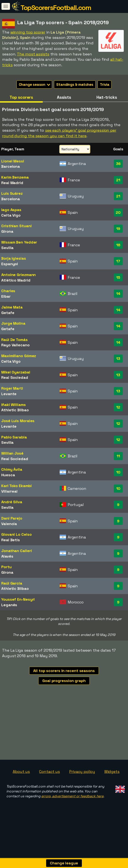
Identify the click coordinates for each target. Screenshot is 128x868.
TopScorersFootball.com (56, 8)
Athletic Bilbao (15, 410)
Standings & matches (75, 85)
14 (118, 294)
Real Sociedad (15, 377)
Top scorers (21, 97)
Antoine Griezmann (19, 275)
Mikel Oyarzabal (16, 372)
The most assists (33, 54)
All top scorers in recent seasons (64, 671)
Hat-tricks (107, 97)
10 (118, 472)
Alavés (7, 556)
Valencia (9, 524)
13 (118, 359)
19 (118, 229)
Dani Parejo (12, 518)
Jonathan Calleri (17, 551)
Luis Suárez (12, 193)
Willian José (12, 453)
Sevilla (7, 248)
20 (118, 212)
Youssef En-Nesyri (18, 599)
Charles (8, 291)
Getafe (8, 313)
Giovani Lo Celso (16, 534)
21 (118, 180)
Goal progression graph (64, 681)
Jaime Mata (12, 307)
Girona (7, 231)
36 (118, 164)
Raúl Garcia (12, 583)
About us (21, 781)
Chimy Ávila (12, 469)
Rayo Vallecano (15, 345)
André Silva (12, 502)
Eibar (6, 296)
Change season (35, 85)
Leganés (9, 605)
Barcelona (11, 166)
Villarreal (9, 491)
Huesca (8, 475)
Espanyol (10, 264)
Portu (6, 567)
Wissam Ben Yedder (19, 242)
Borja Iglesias (14, 258)
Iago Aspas (11, 210)
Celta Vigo (11, 215)
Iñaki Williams (14, 405)
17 (118, 261)
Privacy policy (82, 781)
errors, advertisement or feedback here (72, 806)
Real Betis (11, 540)
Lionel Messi (13, 161)
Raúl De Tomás (14, 340)
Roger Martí (12, 388)
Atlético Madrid (16, 280)
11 (118, 456)
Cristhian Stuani (16, 226)
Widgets (112, 781)
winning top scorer (28, 32)
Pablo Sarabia (14, 437)
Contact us (50, 781)
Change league (64, 863)
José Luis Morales (18, 421)
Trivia (105, 85)
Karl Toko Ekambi (16, 486)
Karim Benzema (15, 177)
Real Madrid (12, 183)
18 (118, 245)
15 (118, 277)
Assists (64, 97)
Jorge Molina (13, 323)
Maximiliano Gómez (19, 356)
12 (118, 407)
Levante (9, 394)
